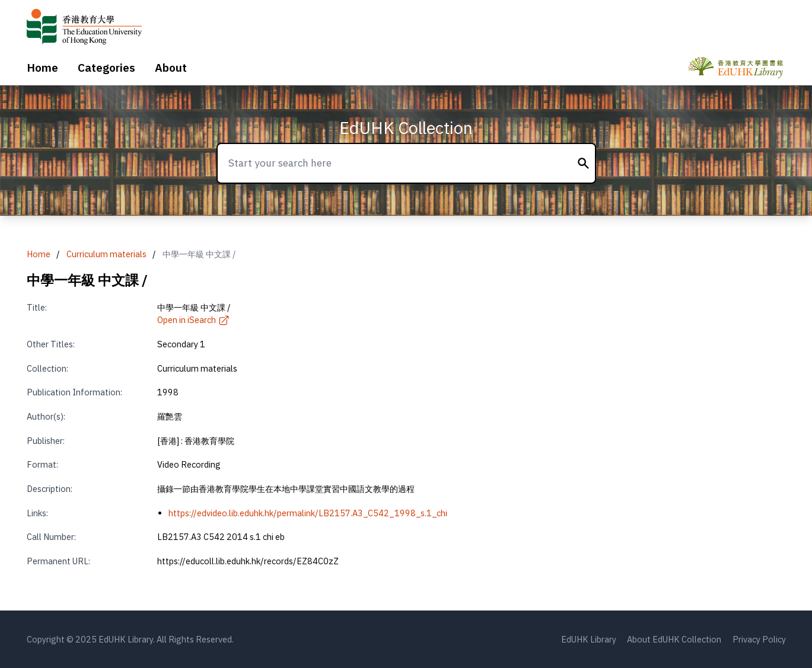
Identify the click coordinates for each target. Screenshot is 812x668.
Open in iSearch (193, 320)
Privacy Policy (759, 639)
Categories (106, 68)
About (171, 68)
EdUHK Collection (406, 128)
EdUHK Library (589, 639)
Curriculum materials (106, 254)
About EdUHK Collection (674, 639)
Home (42, 68)
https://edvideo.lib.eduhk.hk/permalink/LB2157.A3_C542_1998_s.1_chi (308, 513)
